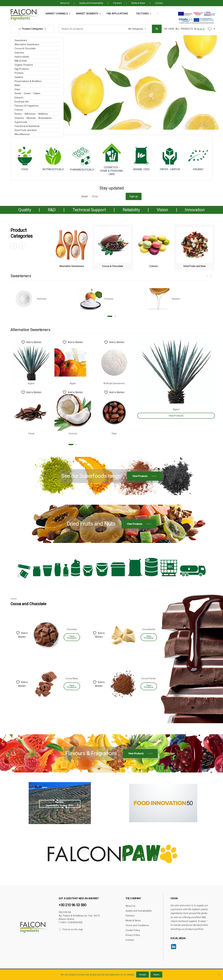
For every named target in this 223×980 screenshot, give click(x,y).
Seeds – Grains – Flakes (27, 93)
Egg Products (22, 69)
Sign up (134, 196)
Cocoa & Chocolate (25, 48)
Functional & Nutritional (27, 126)
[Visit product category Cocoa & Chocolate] (113, 247)
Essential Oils (22, 102)
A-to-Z (201, 29)
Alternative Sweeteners (27, 44)
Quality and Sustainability (91, 3)
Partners (117, 3)
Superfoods (21, 122)
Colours (19, 110)
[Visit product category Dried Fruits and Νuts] (195, 247)
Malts (17, 85)
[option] (72, 247)
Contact (159, 3)
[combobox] (91, 29)
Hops (17, 89)
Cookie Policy (133, 930)
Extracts (19, 98)
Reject (156, 975)
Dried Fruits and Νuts (26, 130)
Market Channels (57, 14)
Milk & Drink (21, 61)
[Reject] (219, 974)
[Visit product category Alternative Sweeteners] (72, 247)
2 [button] (115, 316)
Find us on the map (71, 930)
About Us (65, 3)
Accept (143, 975)
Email (85, 196)
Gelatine (19, 77)
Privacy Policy (133, 935)
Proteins (19, 73)
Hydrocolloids (22, 57)
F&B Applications (117, 14)
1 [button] (110, 316)
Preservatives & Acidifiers (28, 81)
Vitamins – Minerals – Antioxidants (33, 118)
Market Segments (87, 14)
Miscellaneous (22, 134)
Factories (143, 14)
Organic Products (24, 65)
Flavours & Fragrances (27, 106)
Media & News (138, 3)
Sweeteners (21, 40)
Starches (19, 53)
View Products (176, 416)
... (157, 13)
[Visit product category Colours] (154, 247)
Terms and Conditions (137, 925)
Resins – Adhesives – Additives (31, 114)
